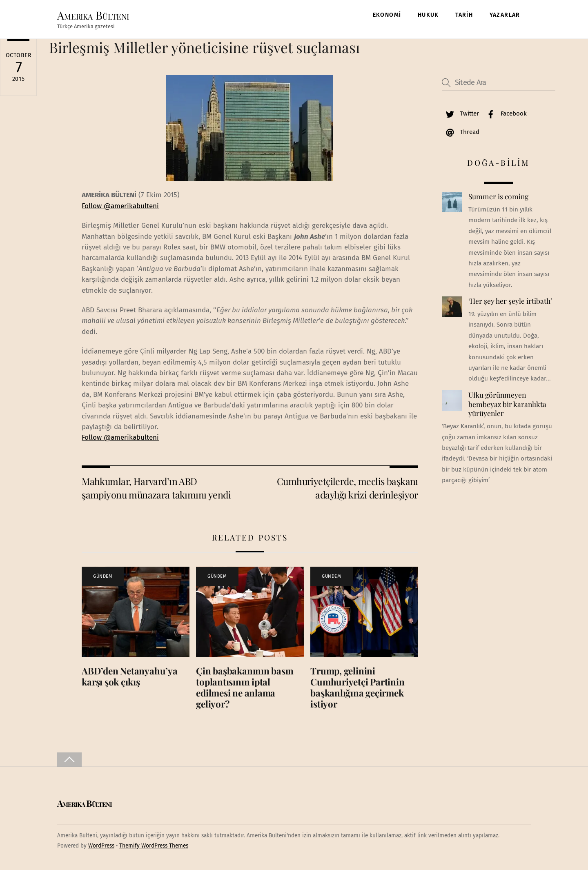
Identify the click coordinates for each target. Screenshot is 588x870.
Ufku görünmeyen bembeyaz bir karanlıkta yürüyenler (507, 404)
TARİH (464, 15)
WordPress (101, 846)
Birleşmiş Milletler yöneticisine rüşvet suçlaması (204, 47)
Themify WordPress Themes (154, 846)
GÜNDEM (103, 577)
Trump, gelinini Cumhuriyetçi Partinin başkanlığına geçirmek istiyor (357, 687)
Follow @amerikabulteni (120, 206)
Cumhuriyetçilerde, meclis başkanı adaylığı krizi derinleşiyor (347, 488)
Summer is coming (498, 197)
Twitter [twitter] (460, 113)
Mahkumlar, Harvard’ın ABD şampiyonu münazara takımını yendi (156, 488)
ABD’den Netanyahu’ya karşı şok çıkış (130, 676)
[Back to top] (69, 760)
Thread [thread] (461, 132)
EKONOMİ (387, 15)
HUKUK (428, 15)
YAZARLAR (505, 15)
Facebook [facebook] (505, 113)
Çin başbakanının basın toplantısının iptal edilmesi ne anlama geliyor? (245, 687)
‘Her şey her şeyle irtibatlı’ (510, 301)
